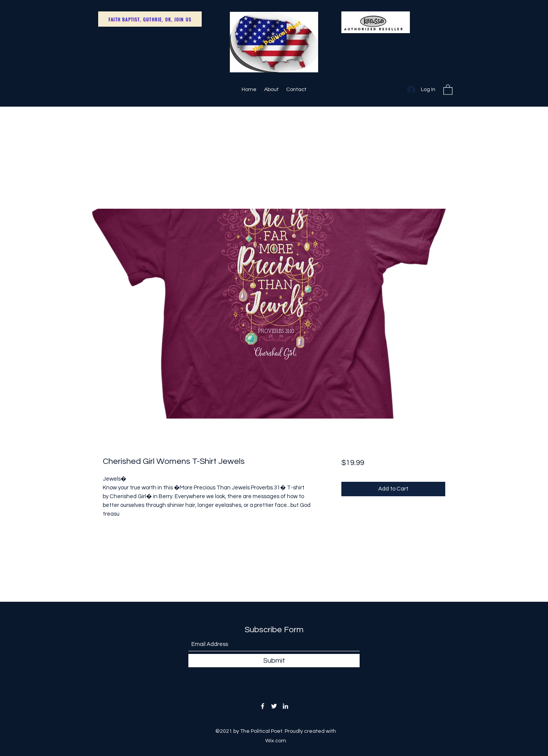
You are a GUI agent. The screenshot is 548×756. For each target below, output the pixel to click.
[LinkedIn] (285, 706)
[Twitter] (274, 706)
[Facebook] (263, 706)
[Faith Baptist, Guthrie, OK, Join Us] (150, 19)
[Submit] (274, 661)
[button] (448, 89)
